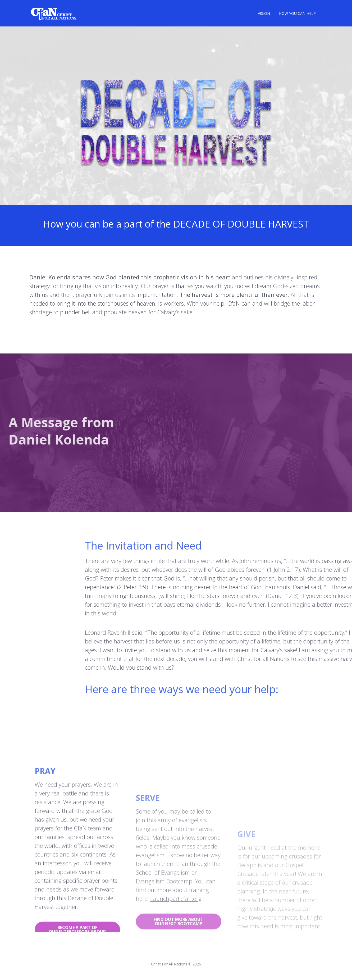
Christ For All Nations (169, 964)
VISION (264, 13)
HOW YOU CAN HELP (297, 13)
